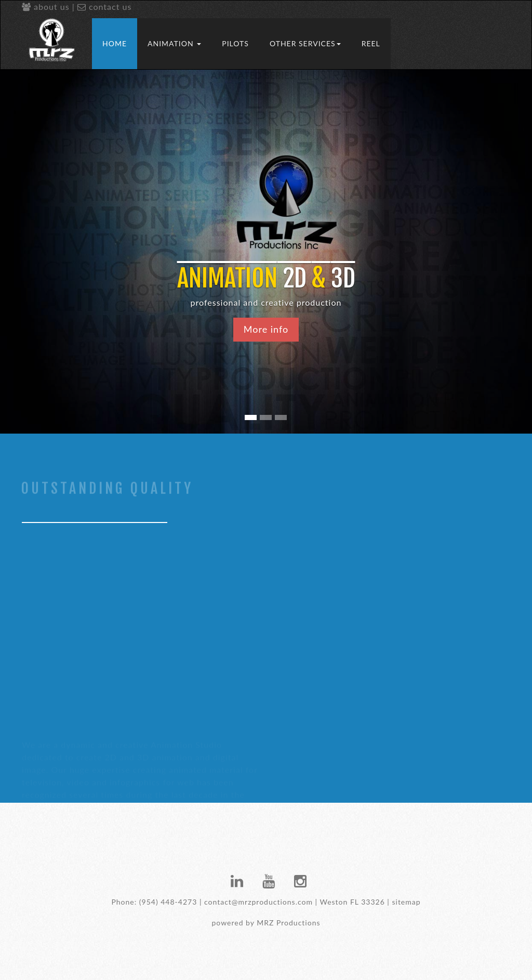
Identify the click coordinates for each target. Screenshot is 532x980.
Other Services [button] (305, 43)
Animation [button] (174, 43)
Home (115, 43)
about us (46, 6)
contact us (105, 6)
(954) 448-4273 (168, 902)
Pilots (235, 43)
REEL (371, 43)
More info (266, 329)
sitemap (406, 902)
